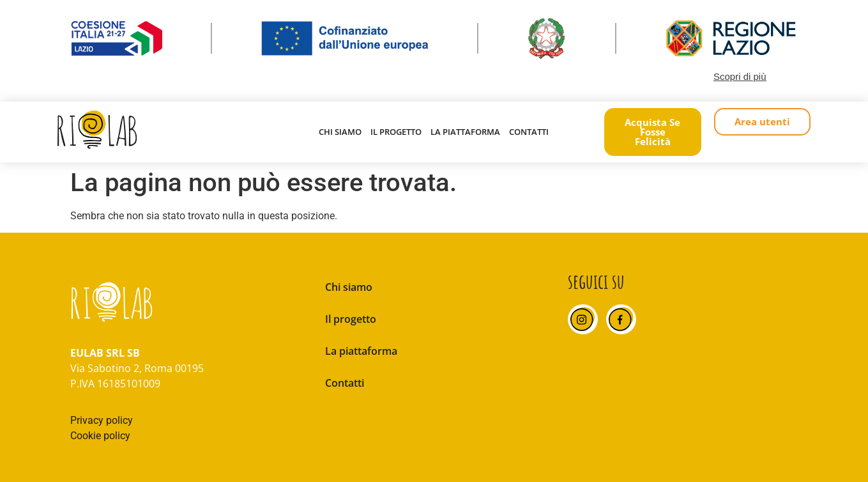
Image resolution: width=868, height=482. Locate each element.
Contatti (529, 132)
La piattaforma (465, 132)
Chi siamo (340, 132)
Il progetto (396, 132)
